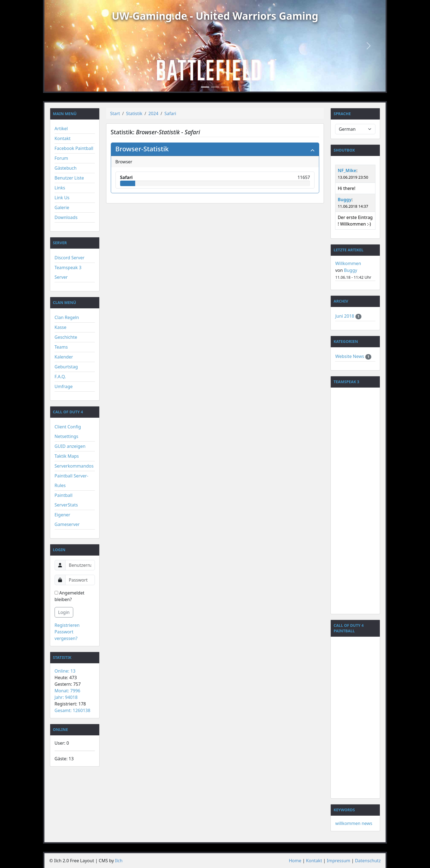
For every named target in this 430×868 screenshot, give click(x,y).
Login (64, 612)
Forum (61, 158)
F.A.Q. (60, 377)
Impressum (339, 861)
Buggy (344, 200)
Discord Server (70, 258)
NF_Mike (347, 170)
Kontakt (63, 138)
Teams (61, 347)
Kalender (64, 357)
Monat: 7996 (67, 691)
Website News (350, 356)
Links (60, 188)
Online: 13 (65, 671)
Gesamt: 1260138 (73, 710)
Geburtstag (66, 367)
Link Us (62, 198)
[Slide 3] (225, 87)
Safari (170, 113)
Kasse (60, 327)
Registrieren (67, 625)
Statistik (134, 113)
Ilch (119, 861)
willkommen (348, 823)
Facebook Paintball (74, 148)
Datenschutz (368, 861)
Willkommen (348, 263)
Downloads (66, 217)
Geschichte (66, 337)
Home (295, 861)
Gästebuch (66, 168)
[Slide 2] (215, 87)
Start (115, 113)
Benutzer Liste (69, 178)
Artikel (61, 129)
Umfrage (64, 386)
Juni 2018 (345, 316)
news (367, 823)
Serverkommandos (74, 466)
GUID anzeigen (70, 446)
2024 (153, 113)
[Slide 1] (205, 87)
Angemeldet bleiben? (70, 596)
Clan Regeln (67, 317)
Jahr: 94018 (66, 697)
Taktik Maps (67, 456)
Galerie (62, 207)
